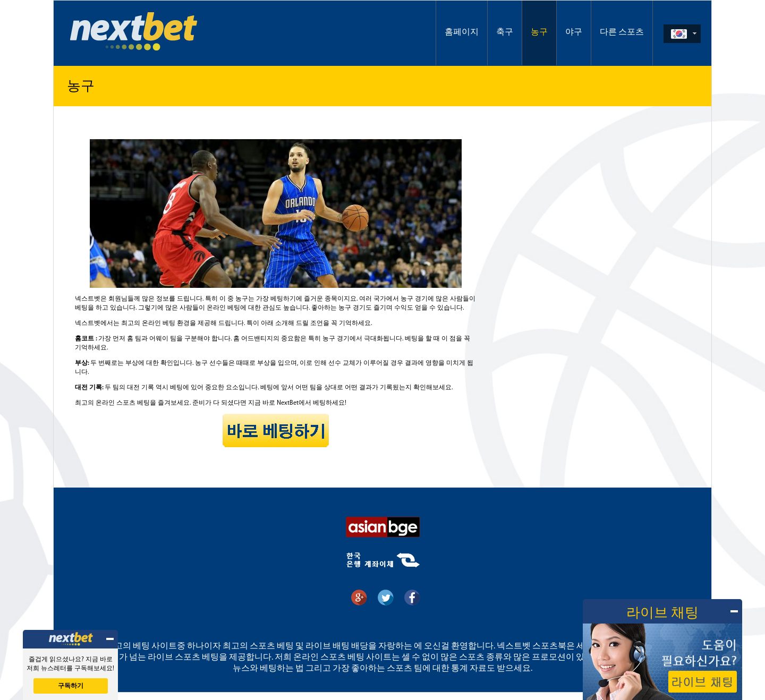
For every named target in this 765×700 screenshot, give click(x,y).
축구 (505, 32)
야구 (574, 32)
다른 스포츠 (622, 32)
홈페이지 (462, 32)
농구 (539, 32)
